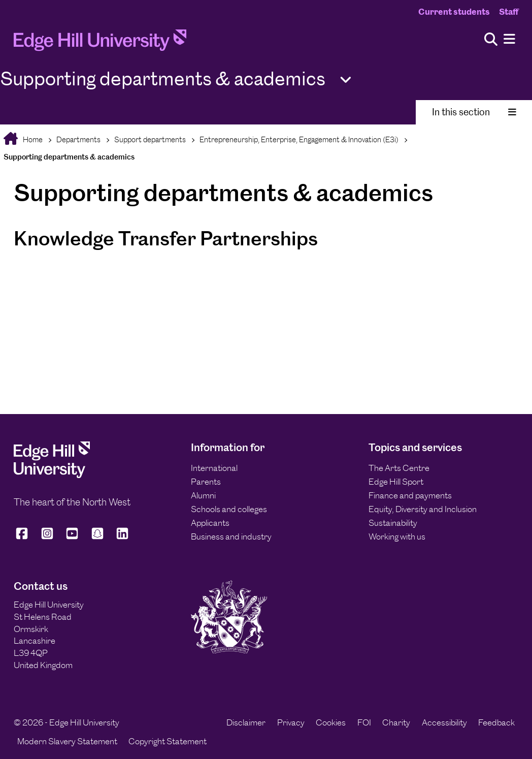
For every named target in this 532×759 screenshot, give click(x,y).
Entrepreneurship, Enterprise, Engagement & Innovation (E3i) (299, 139)
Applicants (210, 523)
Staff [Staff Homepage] (509, 12)
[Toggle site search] (491, 40)
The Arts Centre (399, 468)
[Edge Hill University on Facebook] (24, 538)
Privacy (291, 722)
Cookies (331, 722)
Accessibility (444, 722)
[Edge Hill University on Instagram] (47, 538)
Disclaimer (246, 722)
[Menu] (509, 39)
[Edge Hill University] (52, 475)
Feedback (496, 722)
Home (32, 139)
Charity (396, 722)
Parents (206, 482)
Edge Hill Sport (396, 482)
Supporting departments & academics (69, 157)
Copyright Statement (168, 741)
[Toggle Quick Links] (346, 80)
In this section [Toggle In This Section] (474, 112)
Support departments (150, 139)
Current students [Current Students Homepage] (454, 12)
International (214, 468)
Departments (78, 139)
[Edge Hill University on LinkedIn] (122, 538)
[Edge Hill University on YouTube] (72, 538)
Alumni (203, 495)
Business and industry (231, 536)
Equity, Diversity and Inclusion (423, 509)
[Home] (100, 43)
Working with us (397, 536)
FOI (364, 722)
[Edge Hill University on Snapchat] (97, 538)
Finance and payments (410, 495)
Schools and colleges (229, 509)
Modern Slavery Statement (67, 741)
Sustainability (393, 523)
